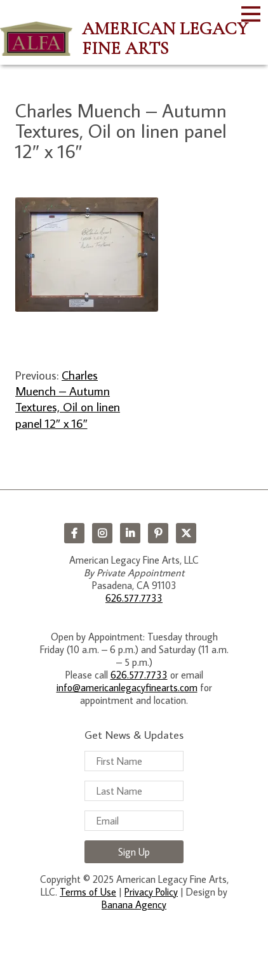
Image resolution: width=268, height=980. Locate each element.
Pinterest (158, 533)
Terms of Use (88, 892)
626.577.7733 (134, 598)
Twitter (186, 533)
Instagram (102, 533)
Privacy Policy (151, 892)
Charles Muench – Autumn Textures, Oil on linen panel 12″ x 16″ (68, 399)
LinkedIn (130, 533)
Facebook (74, 533)
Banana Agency (134, 904)
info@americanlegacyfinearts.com (127, 687)
